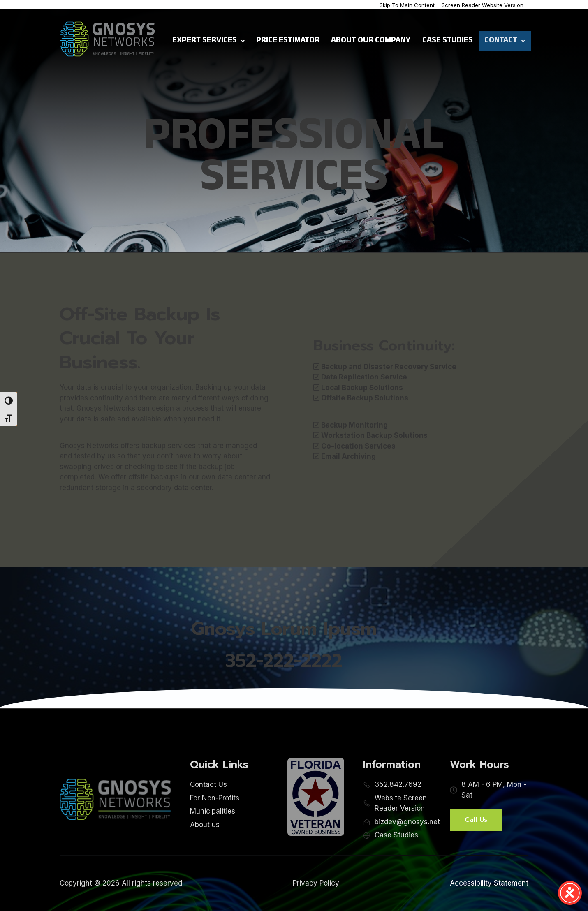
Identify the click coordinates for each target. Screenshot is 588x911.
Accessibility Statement (489, 883)
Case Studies (448, 41)
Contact (505, 41)
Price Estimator (288, 41)
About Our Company (371, 41)
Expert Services (208, 41)
